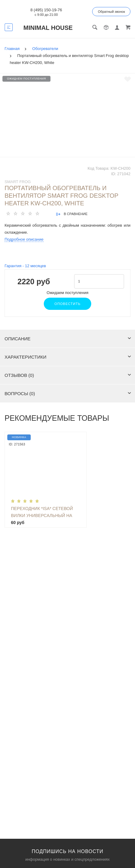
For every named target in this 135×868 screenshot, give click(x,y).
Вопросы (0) (68, 393)
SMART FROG (18, 182)
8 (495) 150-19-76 (46, 10)
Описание (68, 339)
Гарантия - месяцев (25, 266)
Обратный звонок (111, 12)
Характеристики (68, 357)
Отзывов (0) (68, 375)
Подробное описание (24, 239)
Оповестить (67, 304)
